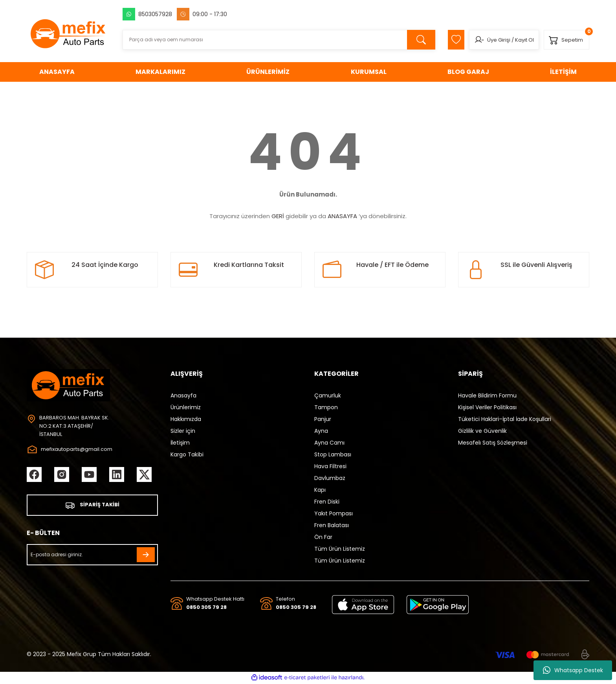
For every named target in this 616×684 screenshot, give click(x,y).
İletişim (180, 443)
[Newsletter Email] (92, 556)
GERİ (278, 216)
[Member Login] (474, 40)
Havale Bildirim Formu (487, 395)
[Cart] (565, 40)
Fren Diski (327, 502)
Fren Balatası (332, 525)
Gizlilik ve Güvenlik (482, 431)
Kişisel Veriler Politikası (487, 407)
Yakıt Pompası (334, 513)
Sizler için (183, 431)
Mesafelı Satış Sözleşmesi (493, 443)
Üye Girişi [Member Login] (494, 40)
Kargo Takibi (187, 454)
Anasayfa (183, 395)
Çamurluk (328, 395)
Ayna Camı (329, 443)
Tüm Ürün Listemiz (340, 549)
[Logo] (68, 33)
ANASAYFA (342, 216)
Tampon (326, 407)
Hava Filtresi (330, 466)
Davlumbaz (330, 478)
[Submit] (146, 556)
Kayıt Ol (520, 40)
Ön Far (323, 537)
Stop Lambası (333, 454)
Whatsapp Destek (573, 670)
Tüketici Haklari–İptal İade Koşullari (505, 419)
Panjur (323, 419)
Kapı (320, 490)
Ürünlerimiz (186, 407)
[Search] (275, 40)
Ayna (321, 431)
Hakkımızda (186, 419)
